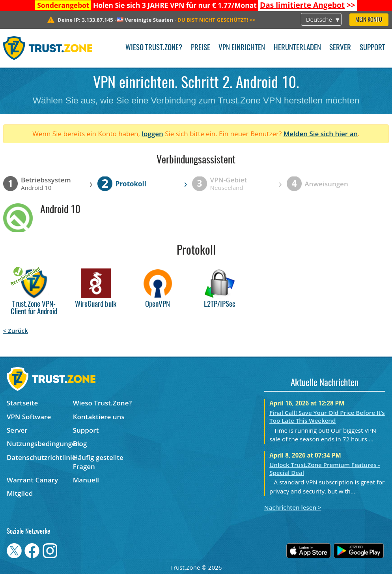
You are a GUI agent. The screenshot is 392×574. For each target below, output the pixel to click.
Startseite (22, 403)
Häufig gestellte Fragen (98, 462)
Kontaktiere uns (99, 417)
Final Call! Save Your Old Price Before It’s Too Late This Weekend (327, 416)
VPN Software (29, 417)
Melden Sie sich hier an (321, 134)
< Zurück (16, 330)
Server (340, 48)
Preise (201, 48)
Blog (80, 444)
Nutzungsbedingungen (40, 444)
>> (308, 5)
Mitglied (20, 493)
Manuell (86, 480)
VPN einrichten (242, 48)
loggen (152, 134)
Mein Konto (369, 20)
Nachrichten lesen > (293, 507)
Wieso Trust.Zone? (154, 48)
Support (372, 48)
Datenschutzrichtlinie (40, 457)
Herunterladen (297, 48)
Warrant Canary (32, 480)
